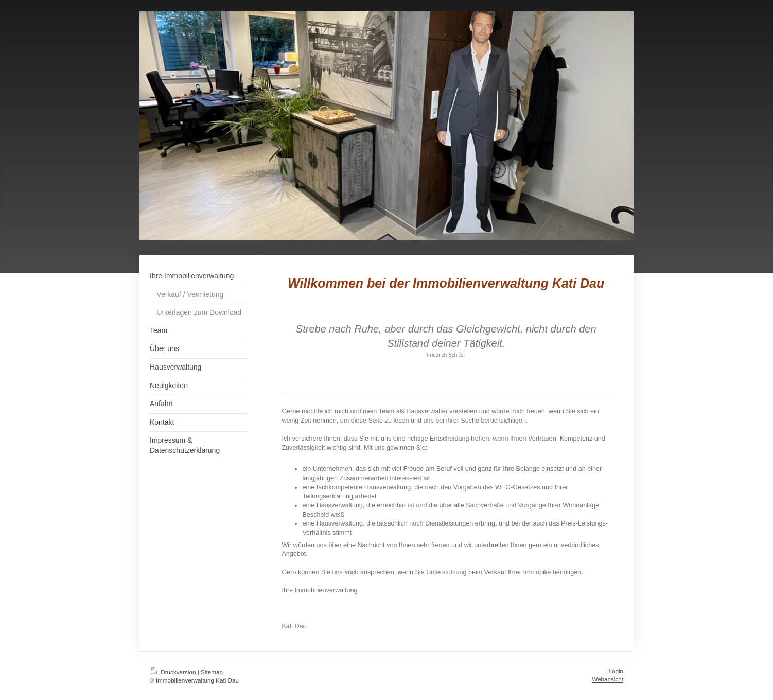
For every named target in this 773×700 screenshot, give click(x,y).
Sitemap (212, 672)
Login (616, 671)
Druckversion (174, 672)
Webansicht (608, 679)
